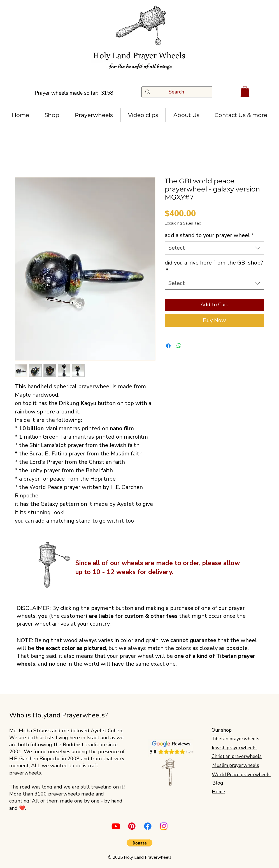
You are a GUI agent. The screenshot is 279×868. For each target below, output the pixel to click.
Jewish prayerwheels (234, 748)
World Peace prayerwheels (241, 775)
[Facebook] (148, 826)
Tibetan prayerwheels (235, 739)
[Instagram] (164, 826)
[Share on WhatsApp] (179, 346)
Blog (218, 783)
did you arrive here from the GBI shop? (214, 267)
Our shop (222, 730)
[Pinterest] (132, 826)
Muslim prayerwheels (236, 765)
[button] (245, 91)
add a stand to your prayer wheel (209, 235)
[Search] (178, 92)
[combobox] (214, 248)
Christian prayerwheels (237, 756)
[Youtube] (116, 826)
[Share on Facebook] (168, 346)
